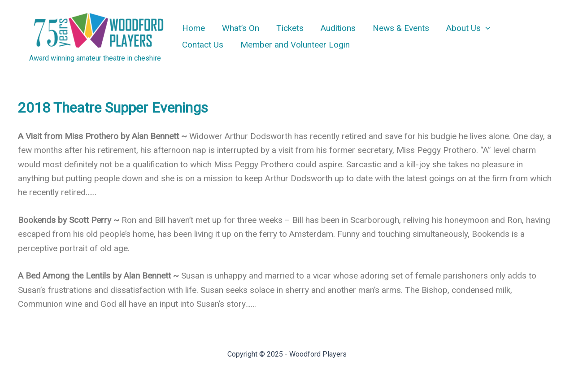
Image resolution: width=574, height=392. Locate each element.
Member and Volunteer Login (295, 45)
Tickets (290, 28)
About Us (468, 28)
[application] (485, 28)
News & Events (401, 28)
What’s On (241, 28)
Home (194, 28)
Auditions (338, 28)
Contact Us (203, 45)
